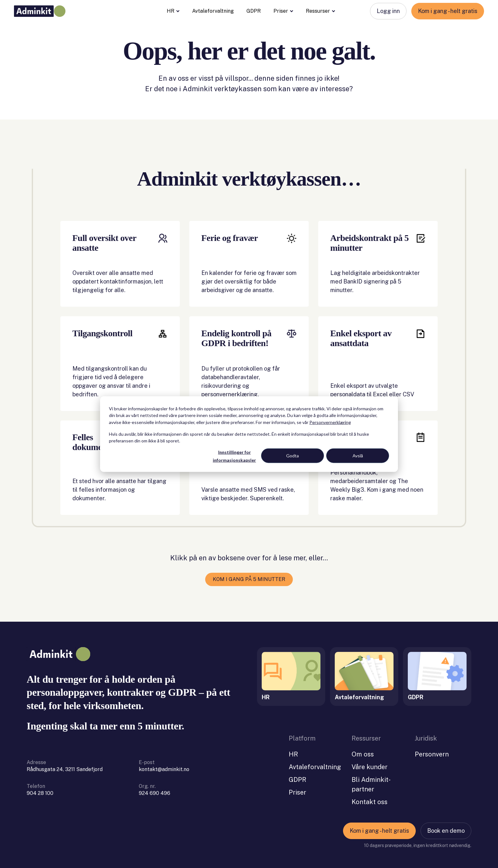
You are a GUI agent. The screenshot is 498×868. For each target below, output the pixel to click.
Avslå (358, 456)
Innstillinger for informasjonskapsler (234, 456)
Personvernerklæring (330, 422)
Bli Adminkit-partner (371, 778)
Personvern (432, 748)
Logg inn (388, 11)
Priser (283, 11)
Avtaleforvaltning (213, 11)
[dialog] (249, 434)
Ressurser (320, 11)
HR (173, 11)
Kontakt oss (370, 796)
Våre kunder (370, 761)
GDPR (254, 11)
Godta (293, 456)
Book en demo (446, 824)
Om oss (363, 748)
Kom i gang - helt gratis (448, 11)
